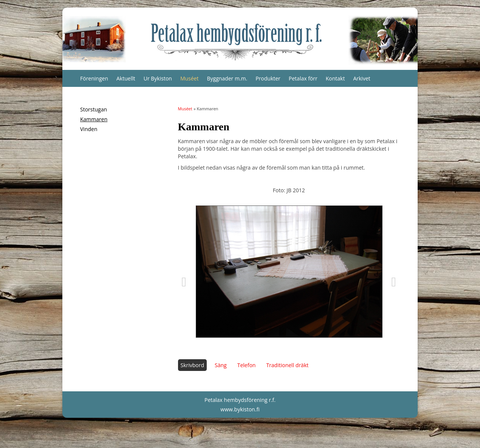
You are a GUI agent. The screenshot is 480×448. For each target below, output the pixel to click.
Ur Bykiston (158, 78)
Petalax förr (303, 78)
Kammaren (94, 119)
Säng (221, 365)
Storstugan (94, 109)
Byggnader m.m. (227, 78)
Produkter (268, 78)
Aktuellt (126, 78)
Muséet (190, 78)
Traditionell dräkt (287, 365)
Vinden (89, 129)
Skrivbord (193, 365)
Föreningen (94, 78)
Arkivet (362, 78)
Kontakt (335, 78)
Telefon (247, 365)
